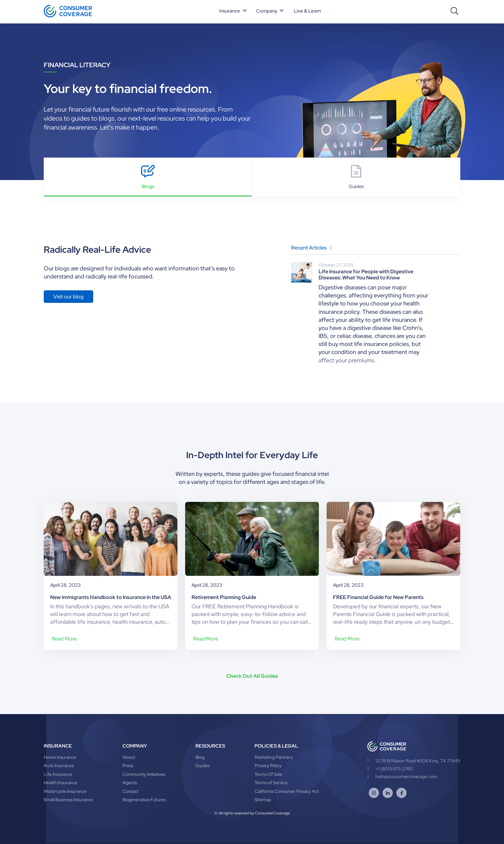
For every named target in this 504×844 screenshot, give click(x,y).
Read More (64, 639)
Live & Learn (307, 11)
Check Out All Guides (252, 676)
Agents (130, 783)
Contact (130, 791)
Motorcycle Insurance (65, 791)
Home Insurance (60, 757)
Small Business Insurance (68, 800)
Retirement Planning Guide (224, 597)
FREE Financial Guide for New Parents (378, 597)
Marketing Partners (274, 757)
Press (128, 766)
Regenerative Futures (144, 800)
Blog (200, 757)
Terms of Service (271, 783)
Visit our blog (68, 297)
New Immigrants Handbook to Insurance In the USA (111, 597)
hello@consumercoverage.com (402, 776)
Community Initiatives (144, 774)
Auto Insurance (59, 766)
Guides (203, 766)
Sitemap (263, 800)
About (129, 757)
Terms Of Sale (268, 774)
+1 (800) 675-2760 (390, 769)
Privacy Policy (268, 766)
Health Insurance (60, 783)
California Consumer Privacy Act (287, 791)
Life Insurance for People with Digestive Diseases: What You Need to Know (366, 275)
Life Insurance (58, 774)
